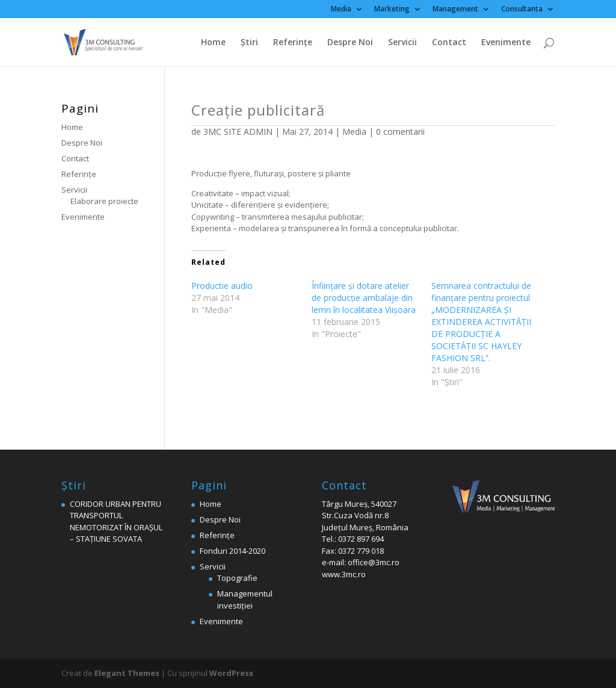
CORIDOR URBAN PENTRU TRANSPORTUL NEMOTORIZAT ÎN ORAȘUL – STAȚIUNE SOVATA (116, 522)
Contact (449, 43)
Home (213, 43)
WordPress (231, 673)
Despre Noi (350, 43)
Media (341, 10)
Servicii (402, 43)
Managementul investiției (245, 600)
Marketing (392, 10)
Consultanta (522, 10)
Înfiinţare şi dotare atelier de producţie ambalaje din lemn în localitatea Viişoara (364, 298)
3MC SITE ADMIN (238, 132)
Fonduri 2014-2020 (233, 551)
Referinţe (293, 43)
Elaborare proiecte (104, 201)
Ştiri (249, 43)
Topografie (237, 578)
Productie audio (222, 286)
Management (455, 10)
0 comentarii (400, 132)
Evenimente (506, 43)
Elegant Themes (127, 673)
